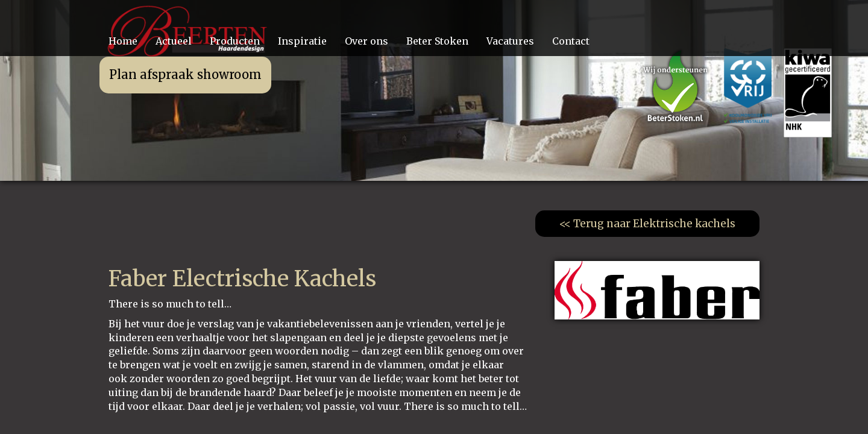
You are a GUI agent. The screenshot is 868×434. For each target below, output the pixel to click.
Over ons (366, 41)
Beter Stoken (437, 41)
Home (123, 41)
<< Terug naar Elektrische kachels (647, 224)
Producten (235, 41)
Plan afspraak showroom (185, 74)
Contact (571, 41)
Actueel (174, 41)
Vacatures (510, 41)
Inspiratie (302, 41)
